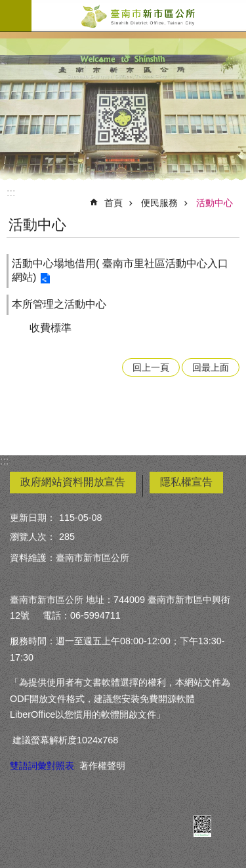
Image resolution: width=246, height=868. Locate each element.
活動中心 (215, 203)
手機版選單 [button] (16, 16)
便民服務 (159, 203)
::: (11, 193)
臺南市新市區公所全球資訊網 (139, 16)
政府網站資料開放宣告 (73, 482)
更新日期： (33, 518)
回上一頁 (151, 367)
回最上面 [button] (211, 367)
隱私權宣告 (186, 482)
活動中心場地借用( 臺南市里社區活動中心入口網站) (120, 270)
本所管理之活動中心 (59, 304)
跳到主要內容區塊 (7, 7)
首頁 (113, 203)
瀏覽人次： (33, 537)
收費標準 (51, 328)
